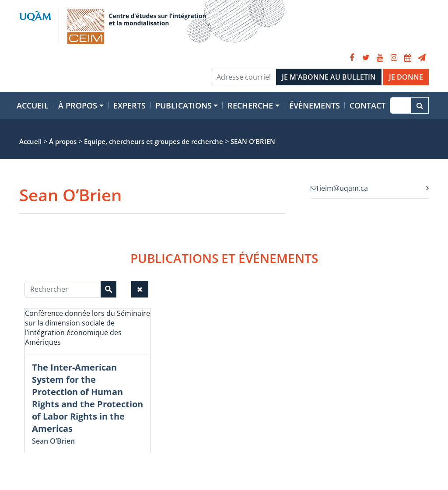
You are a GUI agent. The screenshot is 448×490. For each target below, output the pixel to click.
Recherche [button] (250, 105)
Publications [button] (184, 105)
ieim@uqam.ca (339, 188)
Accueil (33, 105)
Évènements (315, 105)
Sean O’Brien (53, 441)
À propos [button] (78, 105)
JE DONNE (406, 77)
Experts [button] (129, 105)
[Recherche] (401, 105)
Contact (367, 105)
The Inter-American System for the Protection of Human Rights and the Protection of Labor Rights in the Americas (87, 398)
